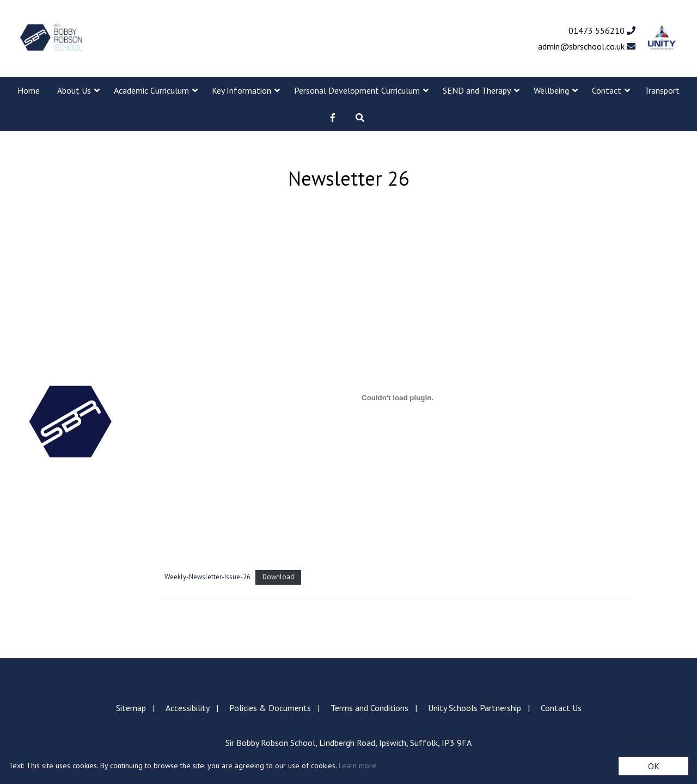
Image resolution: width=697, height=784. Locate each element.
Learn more (357, 765)
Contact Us (561, 708)
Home (29, 90)
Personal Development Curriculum (357, 90)
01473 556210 (602, 30)
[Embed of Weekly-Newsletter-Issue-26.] (398, 397)
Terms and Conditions (369, 708)
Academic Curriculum (151, 90)
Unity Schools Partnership (475, 708)
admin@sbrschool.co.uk (587, 46)
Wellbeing (551, 90)
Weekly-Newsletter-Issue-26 (207, 577)
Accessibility (188, 708)
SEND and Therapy (477, 90)
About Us (74, 90)
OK (654, 766)
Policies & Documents (270, 708)
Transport (662, 90)
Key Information (241, 90)
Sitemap (131, 708)
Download (278, 577)
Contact (607, 90)
